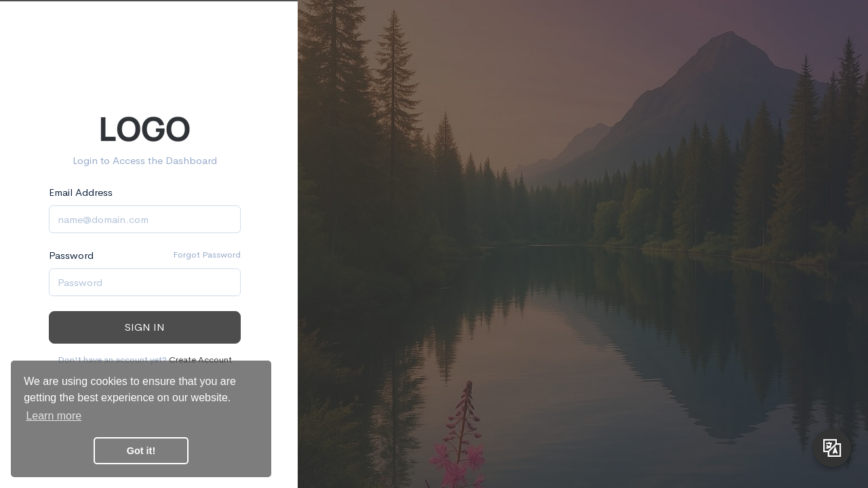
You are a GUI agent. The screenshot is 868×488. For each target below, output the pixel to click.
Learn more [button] (54, 416)
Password (71, 255)
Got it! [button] (141, 451)
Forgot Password (207, 255)
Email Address (81, 192)
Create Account (200, 360)
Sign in (145, 327)
